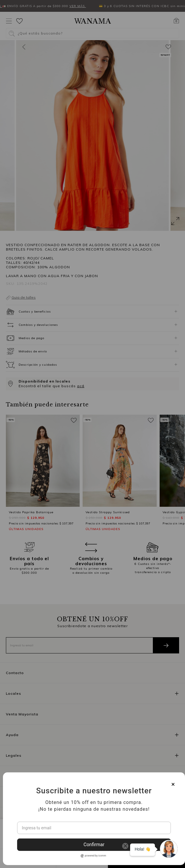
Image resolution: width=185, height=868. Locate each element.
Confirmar (94, 845)
